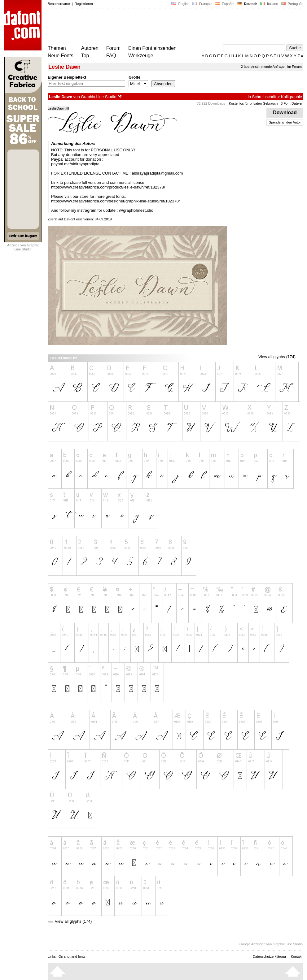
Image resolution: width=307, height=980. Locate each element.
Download (285, 113)
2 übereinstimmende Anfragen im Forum (271, 67)
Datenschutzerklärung (269, 956)
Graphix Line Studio (99, 97)
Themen (57, 48)
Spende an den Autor (285, 122)
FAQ (111, 56)
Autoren (90, 48)
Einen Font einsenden (152, 48)
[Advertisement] (160, 27)
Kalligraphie (292, 97)
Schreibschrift (264, 97)
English (180, 4)
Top (85, 56)
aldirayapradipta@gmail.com (157, 173)
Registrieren (84, 4)
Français (202, 4)
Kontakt (297, 956)
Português (292, 4)
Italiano (269, 4)
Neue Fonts (61, 56)
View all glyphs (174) (277, 357)
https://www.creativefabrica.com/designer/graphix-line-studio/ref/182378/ (116, 201)
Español (225, 4)
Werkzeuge (141, 56)
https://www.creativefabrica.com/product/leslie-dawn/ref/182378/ (108, 187)
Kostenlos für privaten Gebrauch (253, 103)
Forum (113, 48)
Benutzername (59, 4)
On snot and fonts (72, 956)
